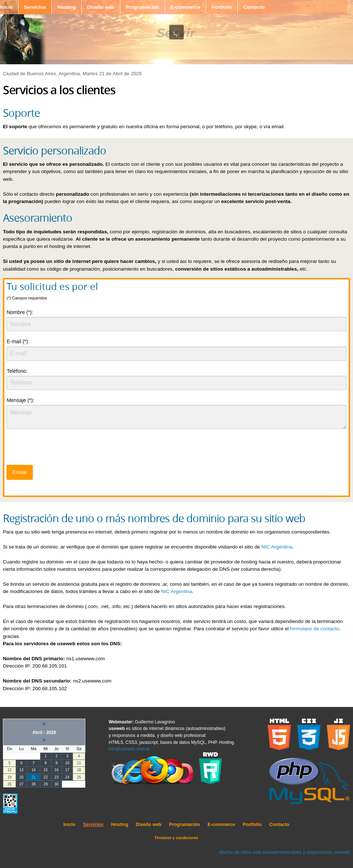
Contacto (254, 7)
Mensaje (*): (20, 400)
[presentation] (62, 449)
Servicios (35, 7)
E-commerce (186, 7)
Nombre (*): (20, 312)
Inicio (69, 825)
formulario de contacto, (315, 629)
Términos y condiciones (176, 838)
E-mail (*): (18, 341)
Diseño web (101, 7)
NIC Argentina (277, 547)
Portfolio (222, 7)
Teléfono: (17, 371)
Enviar (20, 472)
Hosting (67, 7)
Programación (142, 7)
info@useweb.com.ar (129, 749)
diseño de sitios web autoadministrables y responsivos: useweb (285, 852)
